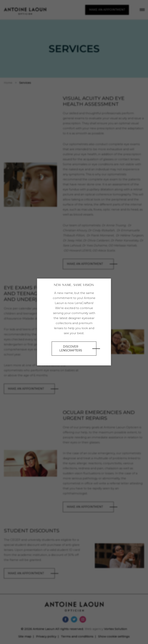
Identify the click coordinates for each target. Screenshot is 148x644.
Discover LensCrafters (71, 348)
